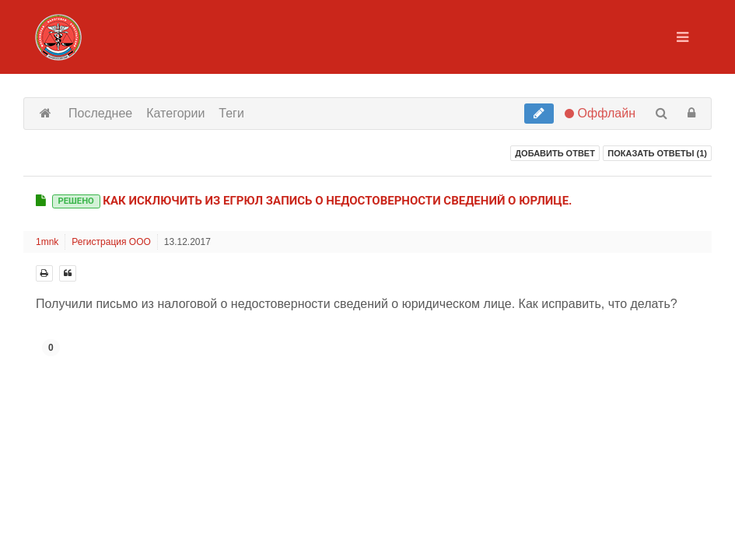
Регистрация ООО (111, 242)
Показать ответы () (657, 153)
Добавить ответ (555, 153)
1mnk (47, 242)
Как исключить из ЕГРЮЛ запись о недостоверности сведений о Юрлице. (312, 201)
